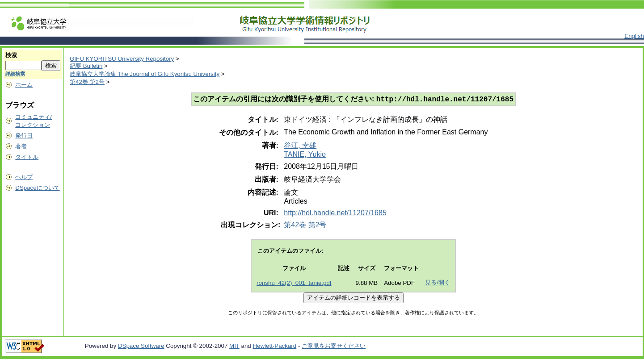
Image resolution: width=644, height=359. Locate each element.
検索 (11, 55)
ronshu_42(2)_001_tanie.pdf (294, 284)
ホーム (24, 85)
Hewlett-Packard (274, 347)
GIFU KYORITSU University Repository (122, 59)
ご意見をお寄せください (334, 347)
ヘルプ (24, 177)
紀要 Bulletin (86, 66)
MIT (234, 347)
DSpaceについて (37, 188)
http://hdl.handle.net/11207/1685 (335, 214)
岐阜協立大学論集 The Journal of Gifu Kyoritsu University (145, 74)
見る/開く (438, 283)
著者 (21, 146)
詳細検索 (15, 74)
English (634, 36)
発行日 (24, 136)
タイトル (27, 157)
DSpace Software (141, 347)
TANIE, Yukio (305, 155)
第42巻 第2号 (87, 82)
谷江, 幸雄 (300, 146)
